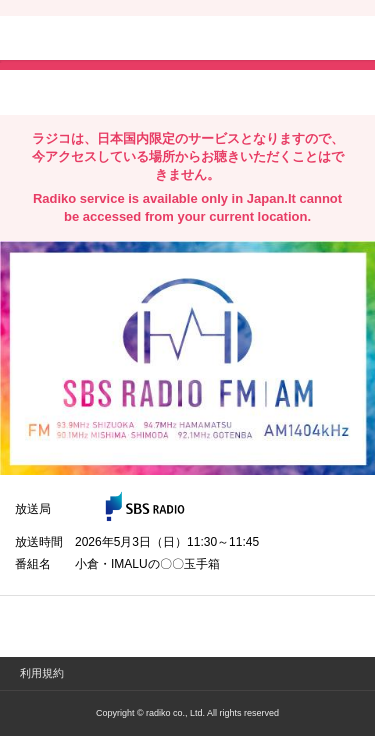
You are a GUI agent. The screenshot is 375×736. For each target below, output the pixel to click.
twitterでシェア (45, 91)
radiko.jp (75, 40)
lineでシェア (219, 91)
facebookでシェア (127, 91)
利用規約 (42, 673)
